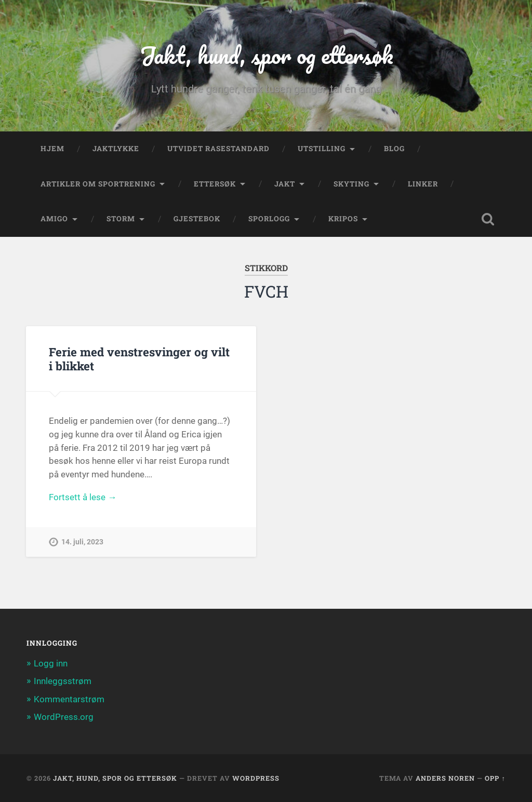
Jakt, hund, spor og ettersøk (266, 55)
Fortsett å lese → (83, 497)
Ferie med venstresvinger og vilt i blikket (139, 359)
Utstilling (322, 149)
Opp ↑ (495, 778)
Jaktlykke (116, 149)
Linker (423, 184)
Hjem (52, 149)
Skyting (351, 184)
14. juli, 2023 (82, 542)
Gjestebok (197, 219)
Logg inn (51, 663)
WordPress (256, 778)
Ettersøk (215, 184)
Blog (394, 149)
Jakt (285, 184)
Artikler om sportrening (98, 184)
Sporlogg (269, 219)
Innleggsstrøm (63, 681)
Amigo (54, 219)
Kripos (343, 219)
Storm (121, 219)
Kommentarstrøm (69, 699)
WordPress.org (64, 717)
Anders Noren (445, 778)
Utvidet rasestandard (218, 149)
